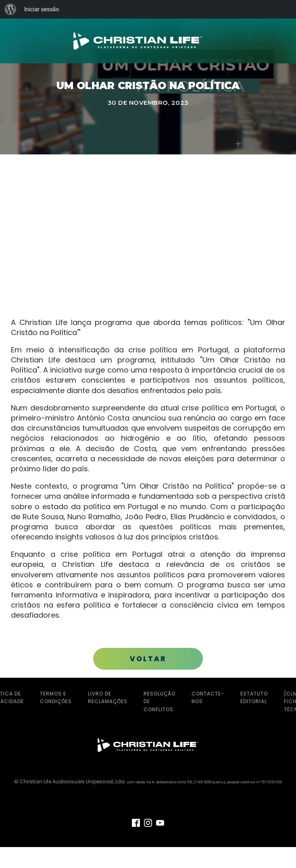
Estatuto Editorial (254, 697)
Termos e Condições (56, 697)
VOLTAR (148, 659)
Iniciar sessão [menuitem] (42, 9)
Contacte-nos (208, 697)
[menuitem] (10, 9)
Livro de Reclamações (108, 697)
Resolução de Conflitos (159, 701)
